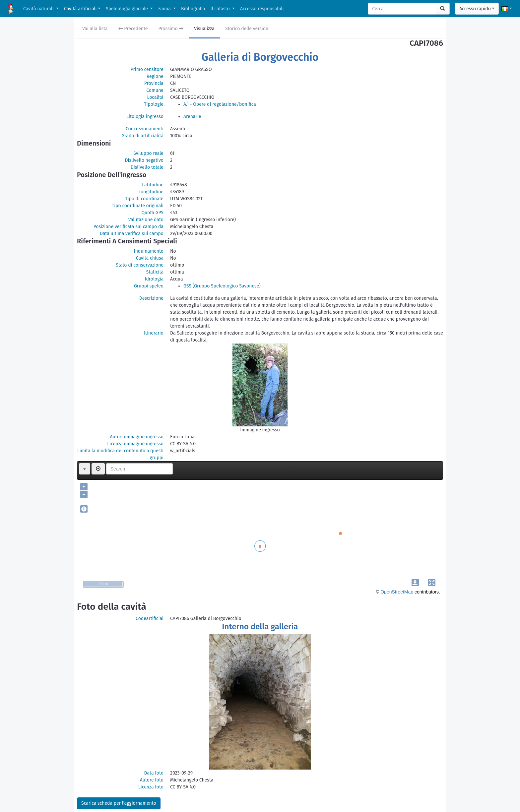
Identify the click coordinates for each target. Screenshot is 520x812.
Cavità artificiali (80, 9)
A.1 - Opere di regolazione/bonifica (220, 104)
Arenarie (192, 117)
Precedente (133, 29)
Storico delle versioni (247, 29)
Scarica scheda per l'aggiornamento (119, 803)
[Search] (402, 9)
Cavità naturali (39, 9)
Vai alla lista (95, 29)
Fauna (165, 9)
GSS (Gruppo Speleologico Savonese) (222, 286)
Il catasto (221, 9)
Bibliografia (193, 9)
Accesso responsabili (262, 9)
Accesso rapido (475, 9)
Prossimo (171, 29)
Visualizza (204, 29)
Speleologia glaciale (128, 9)
